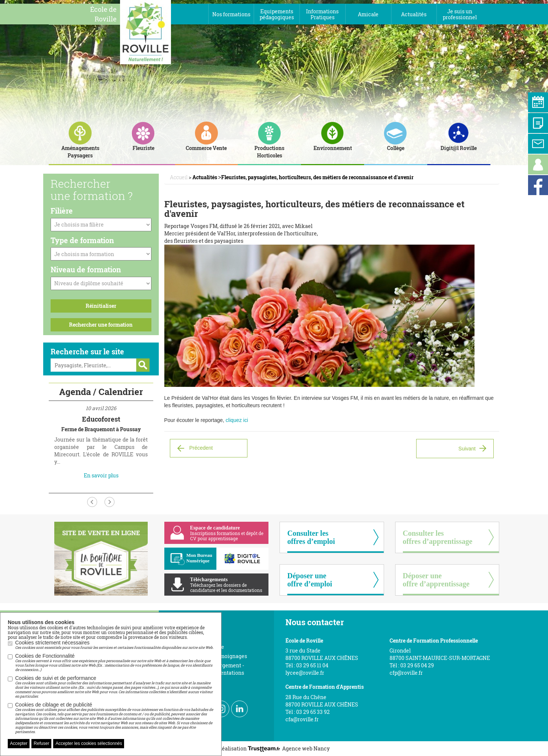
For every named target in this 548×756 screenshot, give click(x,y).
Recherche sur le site (87, 351)
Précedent (201, 447)
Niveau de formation (86, 269)
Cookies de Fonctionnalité (114, 663)
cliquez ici (237, 420)
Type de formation (82, 240)
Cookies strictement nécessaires (114, 645)
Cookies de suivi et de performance (114, 687)
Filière (62, 211)
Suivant (467, 449)
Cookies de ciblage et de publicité (114, 718)
